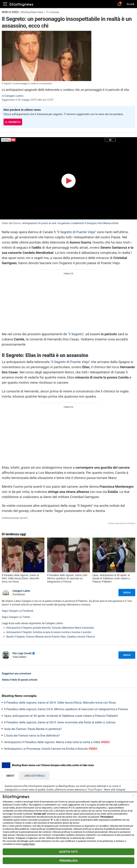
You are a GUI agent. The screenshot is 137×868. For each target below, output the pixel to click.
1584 (70, 805)
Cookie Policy (28, 844)
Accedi (130, 4)
